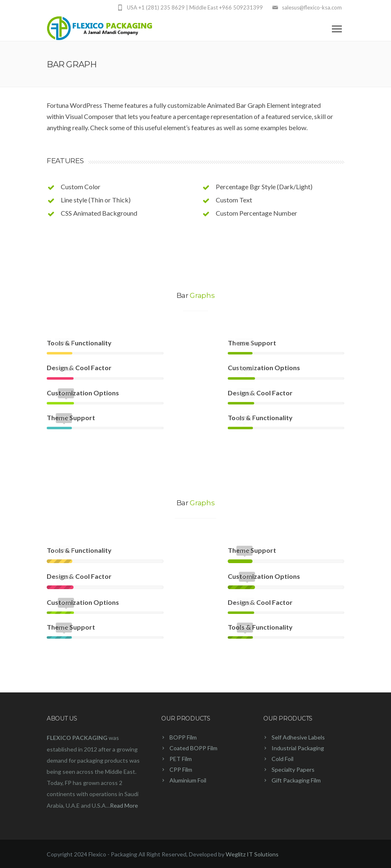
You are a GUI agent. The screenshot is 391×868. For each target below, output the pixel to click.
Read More (124, 805)
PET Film (181, 759)
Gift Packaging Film (296, 780)
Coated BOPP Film (193, 748)
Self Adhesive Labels (298, 737)
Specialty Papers (293, 769)
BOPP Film (183, 737)
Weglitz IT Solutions (252, 854)
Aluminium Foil (188, 780)
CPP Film (181, 769)
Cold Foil (283, 759)
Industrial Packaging (298, 748)
